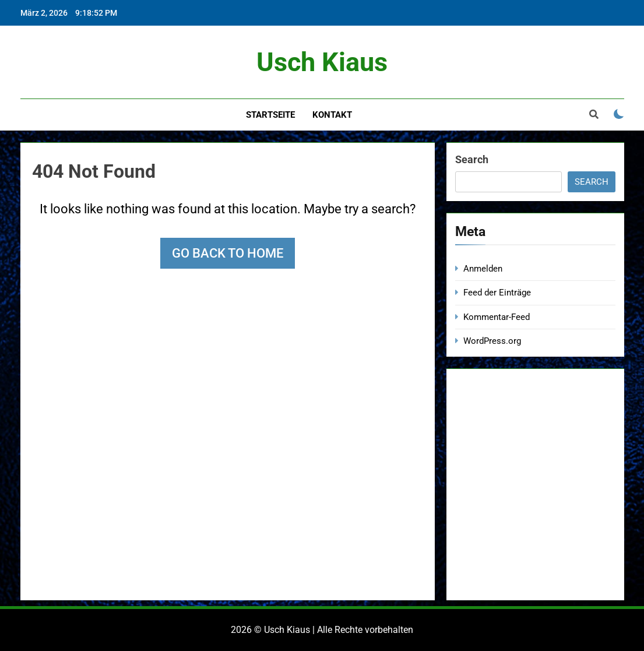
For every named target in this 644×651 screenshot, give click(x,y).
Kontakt (332, 115)
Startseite (270, 115)
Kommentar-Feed (497, 317)
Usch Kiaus (322, 62)
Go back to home (228, 253)
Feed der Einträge (497, 293)
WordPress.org (492, 341)
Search (472, 159)
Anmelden (483, 269)
